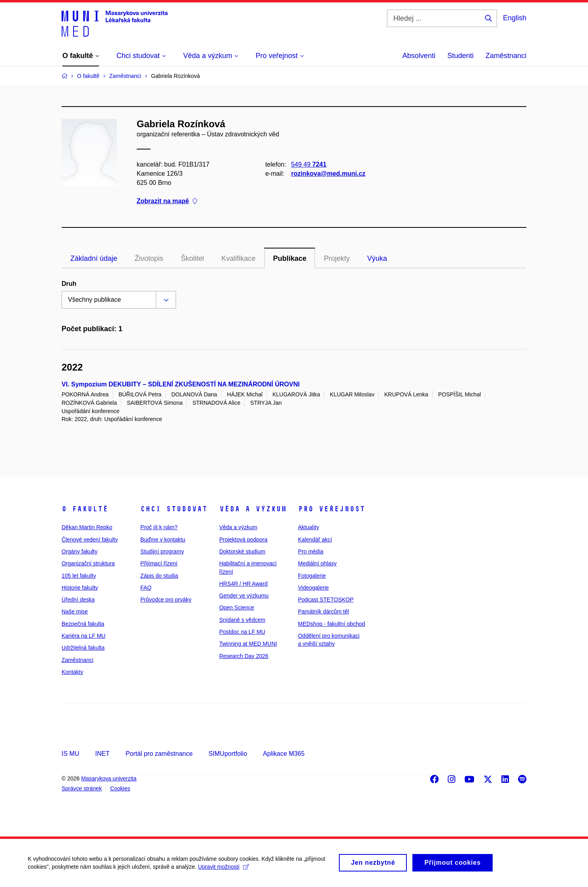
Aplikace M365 (284, 754)
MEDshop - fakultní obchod (332, 624)
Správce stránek (82, 788)
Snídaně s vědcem (242, 620)
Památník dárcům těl (323, 611)
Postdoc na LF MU (242, 632)
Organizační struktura (88, 563)
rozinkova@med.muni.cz (328, 174)
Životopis (149, 258)
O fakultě (85, 509)
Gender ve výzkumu (244, 596)
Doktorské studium (242, 551)
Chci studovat (174, 509)
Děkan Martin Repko (87, 527)
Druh (69, 284)
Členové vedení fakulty (90, 540)
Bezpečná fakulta (83, 624)
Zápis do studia (159, 576)
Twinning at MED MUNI (248, 644)
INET (102, 754)
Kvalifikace (238, 258)
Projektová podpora (243, 540)
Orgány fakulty (79, 551)
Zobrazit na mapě (167, 201)
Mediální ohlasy (317, 563)
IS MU (70, 754)
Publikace (290, 258)
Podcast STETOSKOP (326, 600)
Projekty (337, 258)
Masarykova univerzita (109, 778)
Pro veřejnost (332, 509)
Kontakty (72, 672)
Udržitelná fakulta (83, 648)
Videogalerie (313, 588)
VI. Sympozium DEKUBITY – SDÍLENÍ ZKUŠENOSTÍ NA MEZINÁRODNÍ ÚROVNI (181, 384)
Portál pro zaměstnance (159, 754)
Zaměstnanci (506, 56)
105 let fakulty (79, 576)
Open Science (237, 608)
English (515, 18)
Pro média (311, 551)
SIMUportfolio (228, 754)
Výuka (377, 258)
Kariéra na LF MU (83, 636)
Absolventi (419, 56)
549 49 (309, 164)
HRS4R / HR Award (244, 584)
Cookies (120, 788)
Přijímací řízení (159, 563)
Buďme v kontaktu (163, 540)
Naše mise (75, 611)
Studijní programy (162, 551)
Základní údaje (94, 258)
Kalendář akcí (315, 540)
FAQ (146, 588)
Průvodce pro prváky (166, 600)
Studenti (460, 56)
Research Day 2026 (244, 656)
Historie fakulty (80, 588)
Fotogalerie (312, 576)
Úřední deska (78, 600)
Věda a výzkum (253, 509)
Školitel (192, 258)
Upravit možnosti (223, 870)
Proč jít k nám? (159, 527)
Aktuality (309, 527)
